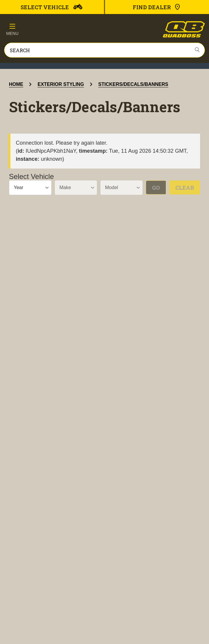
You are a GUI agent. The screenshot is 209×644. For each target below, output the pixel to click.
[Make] (76, 188)
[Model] (121, 188)
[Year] (30, 188)
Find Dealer (157, 7)
